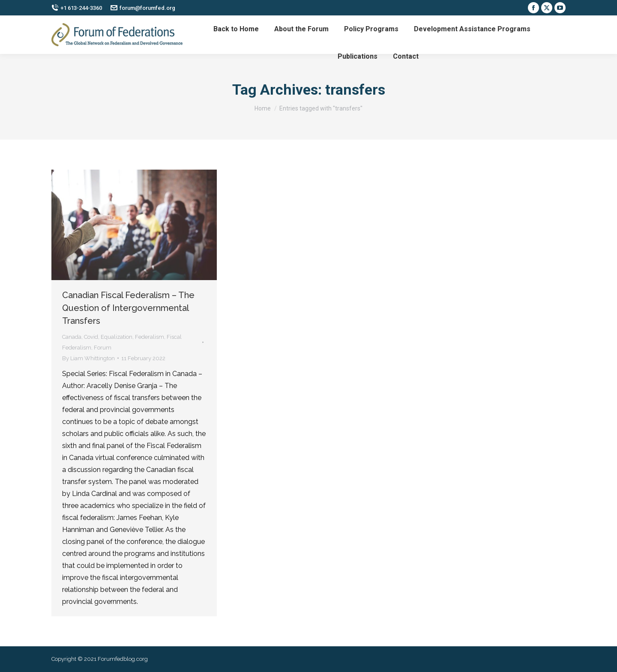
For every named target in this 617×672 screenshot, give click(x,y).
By (88, 358)
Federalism (150, 337)
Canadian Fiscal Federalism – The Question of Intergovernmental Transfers (128, 308)
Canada (72, 337)
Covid (91, 337)
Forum (103, 348)
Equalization (117, 337)
